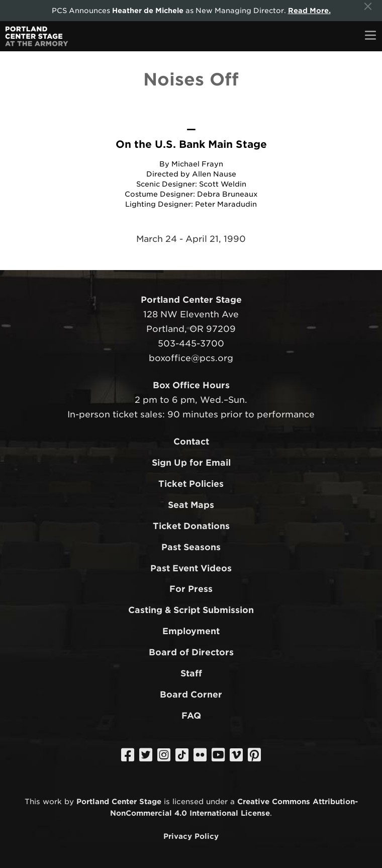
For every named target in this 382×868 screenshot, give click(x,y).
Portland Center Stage (119, 801)
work (52, 801)
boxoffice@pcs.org (191, 358)
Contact (191, 442)
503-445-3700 (191, 343)
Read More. (309, 11)
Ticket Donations (191, 526)
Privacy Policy (191, 836)
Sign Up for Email (191, 463)
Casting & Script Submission (191, 610)
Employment (191, 631)
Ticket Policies (191, 484)
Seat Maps (191, 505)
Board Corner (191, 695)
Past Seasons (191, 547)
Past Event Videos (191, 568)
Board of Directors (191, 652)
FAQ (191, 716)
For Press (191, 589)
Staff (191, 673)
